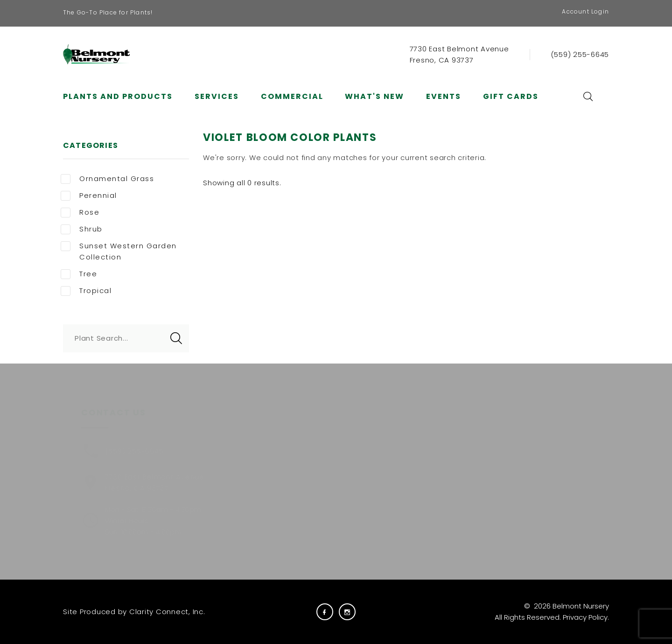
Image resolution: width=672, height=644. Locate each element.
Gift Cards (511, 96)
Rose (80, 212)
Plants (271, 447)
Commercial (292, 96)
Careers (340, 447)
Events (444, 96)
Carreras (341, 462)
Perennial (89, 196)
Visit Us (338, 493)
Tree (79, 274)
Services (217, 96)
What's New (374, 96)
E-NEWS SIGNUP (500, 488)
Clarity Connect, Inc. (167, 612)
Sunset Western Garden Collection (119, 251)
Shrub (82, 229)
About (271, 462)
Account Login (585, 11)
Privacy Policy (585, 617)
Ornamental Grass (107, 179)
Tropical (86, 291)
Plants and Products (118, 96)
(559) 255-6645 (580, 54)
